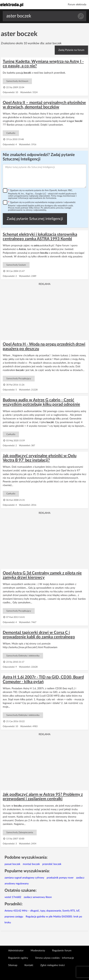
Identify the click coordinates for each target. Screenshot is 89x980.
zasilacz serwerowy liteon (38, 897)
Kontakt (29, 965)
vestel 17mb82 (13, 897)
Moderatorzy (38, 951)
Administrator (16, 951)
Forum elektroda (77, 5)
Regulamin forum (62, 951)
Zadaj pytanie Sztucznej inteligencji (35, 219)
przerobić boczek (52, 864)
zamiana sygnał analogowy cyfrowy (24, 878)
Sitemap (13, 965)
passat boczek (12, 864)
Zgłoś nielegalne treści (53, 965)
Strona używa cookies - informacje (55, 958)
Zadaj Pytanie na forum (71, 50)
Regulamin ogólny (18, 958)
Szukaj (81, 16)
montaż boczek (31, 864)
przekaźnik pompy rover (60, 878)
